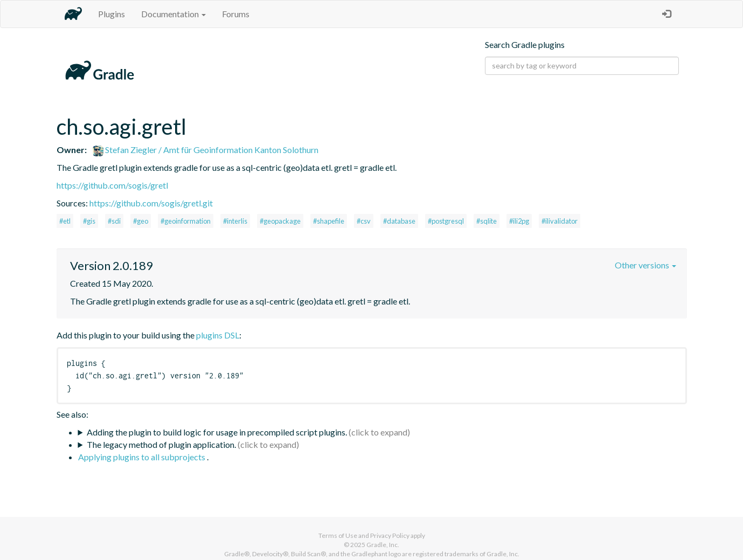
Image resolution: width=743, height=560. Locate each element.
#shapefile (329, 221)
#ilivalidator (560, 221)
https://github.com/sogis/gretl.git (151, 203)
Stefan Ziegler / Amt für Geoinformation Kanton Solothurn (206, 150)
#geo (141, 221)
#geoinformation (186, 221)
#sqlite (487, 221)
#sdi (114, 221)
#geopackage (280, 221)
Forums (236, 14)
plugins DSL (218, 335)
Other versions (645, 265)
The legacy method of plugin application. (161, 444)
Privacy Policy (390, 535)
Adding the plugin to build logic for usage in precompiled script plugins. (217, 432)
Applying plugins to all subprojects (143, 457)
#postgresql (446, 221)
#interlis (235, 221)
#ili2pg (519, 221)
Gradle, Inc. (383, 545)
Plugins (112, 14)
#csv (364, 221)
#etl (65, 221)
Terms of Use (338, 535)
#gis (89, 221)
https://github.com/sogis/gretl (112, 185)
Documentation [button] (173, 14)
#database (399, 221)
